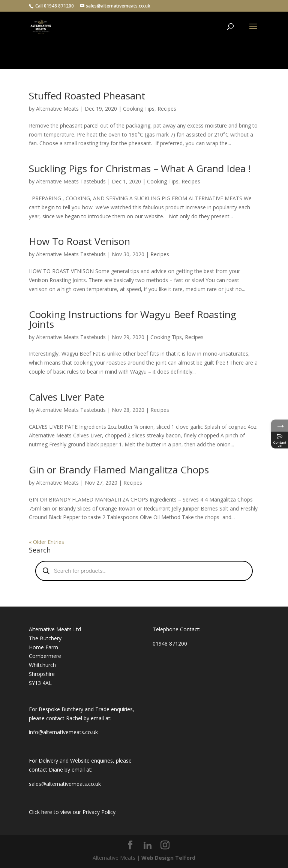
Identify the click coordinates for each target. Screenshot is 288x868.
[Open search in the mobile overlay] (144, 571)
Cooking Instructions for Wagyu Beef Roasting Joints (133, 319)
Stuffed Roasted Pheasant (87, 96)
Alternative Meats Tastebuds (71, 181)
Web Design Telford (168, 858)
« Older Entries (46, 542)
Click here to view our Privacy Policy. (73, 812)
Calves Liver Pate (67, 397)
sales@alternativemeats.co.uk (65, 784)
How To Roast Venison (79, 241)
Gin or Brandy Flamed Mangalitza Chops (119, 470)
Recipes (167, 109)
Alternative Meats (57, 109)
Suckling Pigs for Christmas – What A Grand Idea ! (140, 168)
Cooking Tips (139, 109)
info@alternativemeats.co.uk (63, 732)
